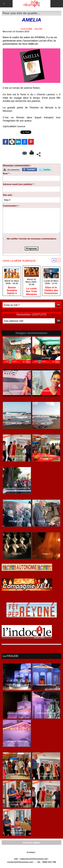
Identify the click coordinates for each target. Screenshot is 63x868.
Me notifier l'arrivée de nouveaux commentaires (32, 239)
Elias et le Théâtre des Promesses (51, 290)
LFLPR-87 (46, 358)
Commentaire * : (11, 206)
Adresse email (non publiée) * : (19, 184)
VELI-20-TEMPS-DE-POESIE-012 (17, 775)
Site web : (8, 195)
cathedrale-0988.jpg (17, 685)
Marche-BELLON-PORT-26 (17, 489)
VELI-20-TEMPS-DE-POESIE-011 (46, 775)
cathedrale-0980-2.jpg (17, 741)
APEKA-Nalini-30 (17, 521)
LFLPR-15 (17, 358)
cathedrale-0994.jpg (46, 713)
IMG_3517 (46, 423)
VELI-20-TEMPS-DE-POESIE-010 (17, 457)
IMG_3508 (17, 423)
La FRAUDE (11, 656)
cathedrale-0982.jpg (17, 713)
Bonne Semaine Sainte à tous (12, 290)
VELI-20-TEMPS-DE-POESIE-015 (46, 457)
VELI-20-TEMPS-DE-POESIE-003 (17, 803)
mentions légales (32, 843)
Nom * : (7, 173)
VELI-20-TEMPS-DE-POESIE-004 (17, 832)
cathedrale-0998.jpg (46, 685)
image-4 (46, 554)
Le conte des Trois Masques (32, 291)
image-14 (17, 554)
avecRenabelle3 (17, 391)
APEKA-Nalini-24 (46, 521)
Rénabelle (46, 391)
